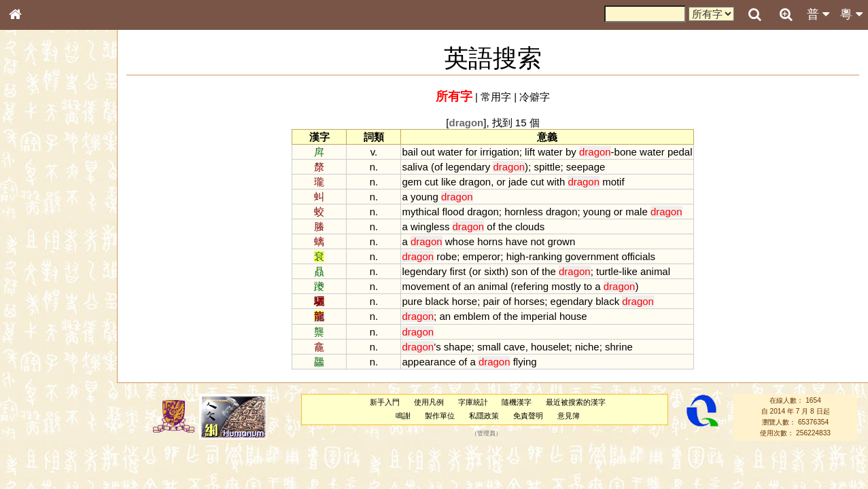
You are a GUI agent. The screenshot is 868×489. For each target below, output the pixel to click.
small (489, 347)
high (516, 256)
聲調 (65, 364)
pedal (680, 152)
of (438, 167)
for (471, 152)
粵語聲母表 (37, 283)
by (571, 152)
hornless (524, 212)
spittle (547, 167)
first (457, 271)
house (573, 316)
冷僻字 (535, 97)
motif (613, 182)
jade (518, 182)
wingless (430, 227)
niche (587, 347)
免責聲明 (528, 416)
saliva (415, 167)
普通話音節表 (41, 377)
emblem (471, 316)
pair (492, 301)
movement (426, 286)
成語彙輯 (33, 452)
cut (432, 182)
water (450, 152)
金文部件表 (37, 221)
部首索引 (33, 182)
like (449, 182)
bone (626, 152)
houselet (550, 347)
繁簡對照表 (37, 465)
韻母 (46, 364)
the (505, 227)
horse (465, 301)
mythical (420, 212)
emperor (482, 256)
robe (447, 256)
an (469, 286)
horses (529, 301)
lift (530, 152)
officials (638, 256)
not (537, 241)
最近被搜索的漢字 (576, 402)
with (556, 182)
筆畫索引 (33, 195)
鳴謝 (403, 416)
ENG (60, 150)
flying (525, 362)
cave (515, 347)
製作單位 (440, 416)
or (501, 182)
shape (458, 347)
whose (460, 241)
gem (412, 182)
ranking (545, 256)
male (636, 212)
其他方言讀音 (41, 390)
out (428, 152)
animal (655, 271)
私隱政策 (484, 416)
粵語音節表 (37, 270)
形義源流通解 (41, 234)
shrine (619, 347)
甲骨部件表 (37, 208)
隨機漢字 (517, 402)
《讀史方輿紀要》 (50, 439)
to (588, 286)
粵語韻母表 (37, 297)
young (424, 197)
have (517, 241)
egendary (572, 301)
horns (490, 241)
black (437, 301)
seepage (586, 167)
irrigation (499, 152)
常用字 (496, 97)
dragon (475, 182)
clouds (530, 227)
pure (412, 301)
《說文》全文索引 (50, 427)
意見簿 (569, 416)
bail (410, 152)
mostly (566, 286)
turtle (607, 271)
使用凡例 (429, 402)
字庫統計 (473, 402)
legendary (468, 167)
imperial (538, 316)
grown (561, 241)
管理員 (486, 433)
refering (531, 286)
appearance (429, 362)
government (592, 256)
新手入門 (385, 402)
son (519, 271)
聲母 (27, 364)
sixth (494, 271)
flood (453, 212)
